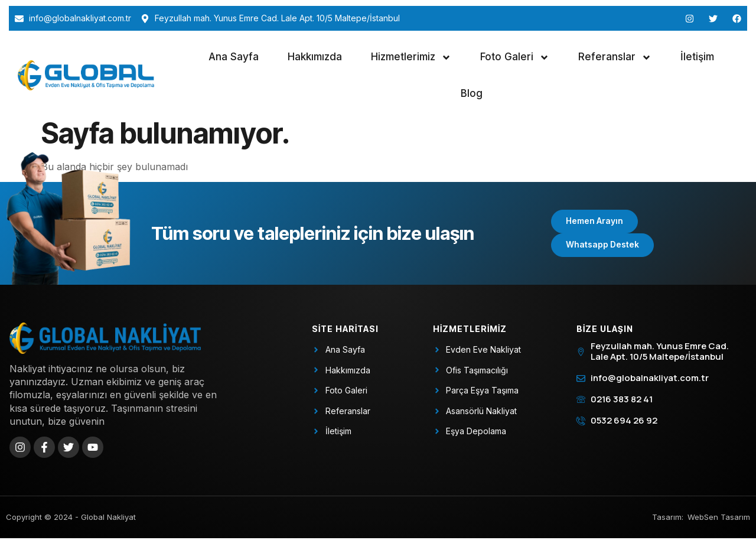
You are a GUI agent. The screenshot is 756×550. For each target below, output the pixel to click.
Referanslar (615, 58)
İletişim (697, 57)
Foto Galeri (515, 58)
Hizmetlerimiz (411, 58)
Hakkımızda (315, 57)
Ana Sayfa (234, 57)
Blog (472, 93)
